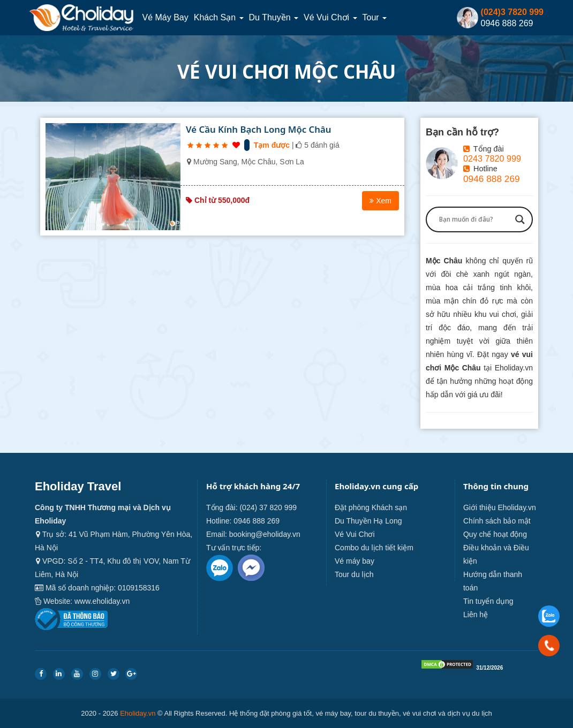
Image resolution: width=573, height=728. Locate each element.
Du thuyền (274, 17)
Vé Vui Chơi (330, 17)
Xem (380, 201)
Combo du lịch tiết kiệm (374, 548)
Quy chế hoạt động (495, 534)
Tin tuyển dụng (488, 601)
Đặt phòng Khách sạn (371, 507)
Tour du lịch (354, 574)
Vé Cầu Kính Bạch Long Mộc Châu (259, 129)
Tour (375, 17)
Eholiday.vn (138, 713)
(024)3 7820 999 (512, 12)
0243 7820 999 (492, 158)
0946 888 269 (492, 179)
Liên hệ (476, 615)
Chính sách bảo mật (497, 521)
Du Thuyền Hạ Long (368, 521)
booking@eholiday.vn (265, 534)
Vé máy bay (165, 17)
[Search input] (474, 219)
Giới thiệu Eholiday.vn (500, 507)
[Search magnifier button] (520, 219)
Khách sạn (219, 17)
